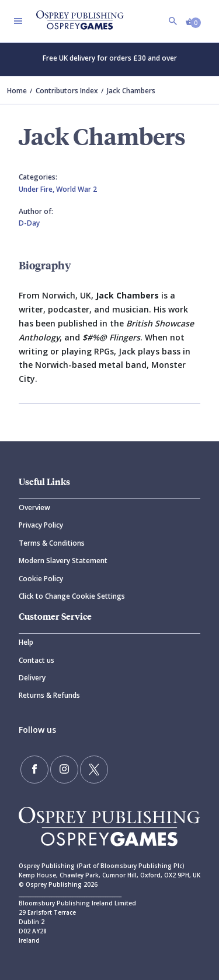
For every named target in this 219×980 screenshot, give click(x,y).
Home (17, 91)
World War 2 (77, 189)
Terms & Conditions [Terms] (52, 543)
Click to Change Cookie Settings (72, 596)
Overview (34, 507)
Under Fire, (37, 189)
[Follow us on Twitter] (94, 770)
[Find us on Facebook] (34, 770)
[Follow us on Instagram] (64, 770)
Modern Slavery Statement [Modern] (63, 561)
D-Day (29, 223)
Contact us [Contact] (36, 660)
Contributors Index (67, 91)
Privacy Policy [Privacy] (41, 525)
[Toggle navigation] (18, 21)
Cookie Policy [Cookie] (41, 579)
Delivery (32, 678)
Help (26, 642)
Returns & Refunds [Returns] (49, 695)
